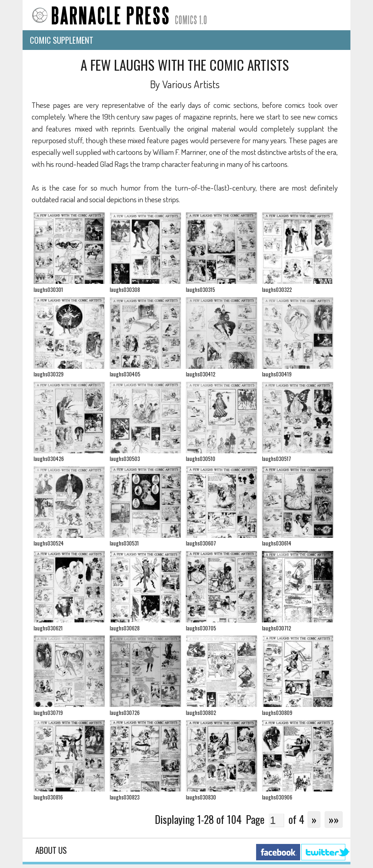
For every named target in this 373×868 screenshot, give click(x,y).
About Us (51, 850)
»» (334, 819)
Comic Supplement (62, 40)
